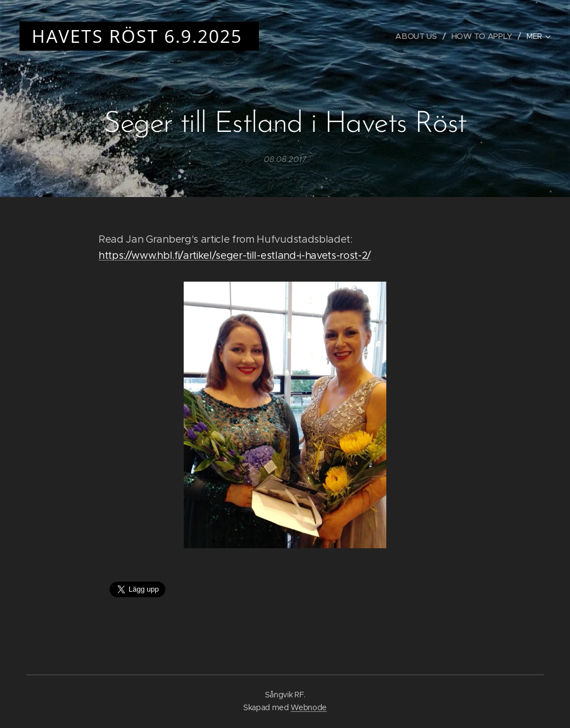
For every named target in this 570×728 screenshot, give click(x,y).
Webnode (309, 707)
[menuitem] (417, 36)
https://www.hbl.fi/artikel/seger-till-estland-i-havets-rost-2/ (235, 255)
